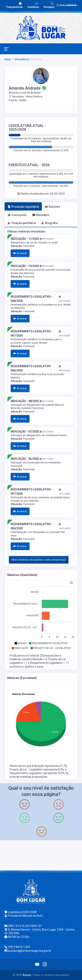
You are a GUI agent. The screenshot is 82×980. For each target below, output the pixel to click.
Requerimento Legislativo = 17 (50, 663)
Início (8, 59)
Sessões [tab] (52, 207)
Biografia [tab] (50, 223)
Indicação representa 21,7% (49, 766)
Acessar (20, 253)
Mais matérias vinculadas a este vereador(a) (39, 560)
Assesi (27, 975)
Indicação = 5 (39, 659)
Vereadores (22, 59)
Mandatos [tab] (41, 215)
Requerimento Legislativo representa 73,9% (38, 773)
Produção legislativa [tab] (23, 207)
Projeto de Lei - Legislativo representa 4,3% (37, 769)
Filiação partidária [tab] (22, 223)
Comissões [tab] (17, 215)
